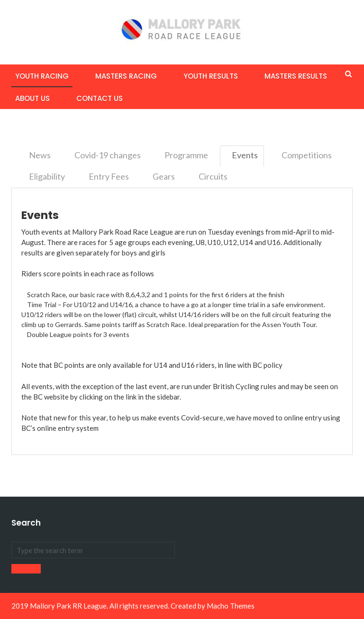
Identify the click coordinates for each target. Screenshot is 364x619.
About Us (32, 98)
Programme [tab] (186, 155)
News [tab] (40, 155)
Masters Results (296, 76)
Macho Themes (231, 606)
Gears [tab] (164, 176)
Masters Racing (126, 76)
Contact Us (100, 98)
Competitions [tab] (307, 155)
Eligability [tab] (47, 176)
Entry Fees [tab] (109, 176)
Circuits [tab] (213, 176)
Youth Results (211, 76)
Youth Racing (42, 76)
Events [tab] (245, 155)
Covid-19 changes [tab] (108, 155)
